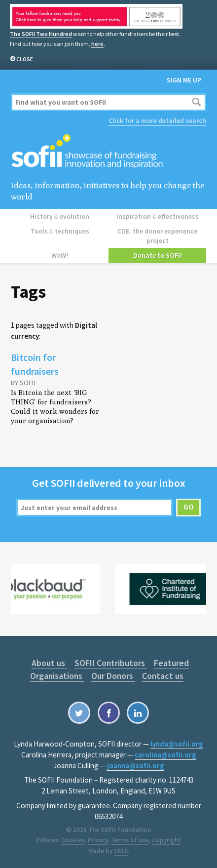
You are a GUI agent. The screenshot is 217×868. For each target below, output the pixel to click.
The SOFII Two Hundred (41, 34)
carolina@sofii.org (165, 755)
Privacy (98, 840)
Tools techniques (60, 231)
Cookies (73, 840)
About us (49, 663)
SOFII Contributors (111, 663)
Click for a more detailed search (157, 120)
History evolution (60, 216)
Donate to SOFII (158, 255)
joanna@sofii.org (136, 766)
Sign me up (184, 80)
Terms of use (130, 840)
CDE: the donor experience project (157, 236)
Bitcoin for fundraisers (35, 364)
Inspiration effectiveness (158, 216)
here (97, 44)
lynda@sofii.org (177, 744)
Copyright (166, 840)
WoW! (60, 255)
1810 (121, 851)
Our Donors (113, 676)
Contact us (163, 676)
